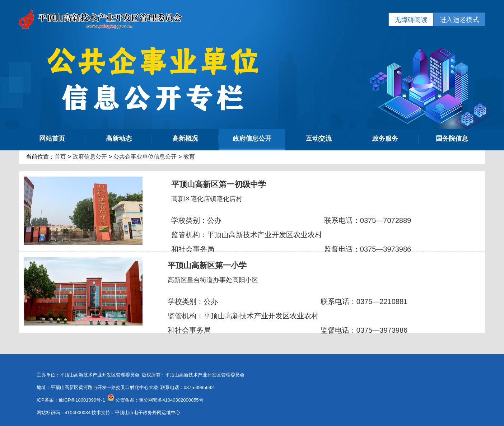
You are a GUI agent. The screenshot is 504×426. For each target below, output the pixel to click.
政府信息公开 (252, 139)
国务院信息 (452, 139)
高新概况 (185, 139)
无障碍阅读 (411, 20)
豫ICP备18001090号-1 (82, 400)
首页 (60, 157)
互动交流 (319, 139)
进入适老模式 (459, 20)
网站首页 (52, 139)
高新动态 (119, 139)
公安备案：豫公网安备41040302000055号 (159, 400)
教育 (189, 157)
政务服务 (385, 139)
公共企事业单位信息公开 (145, 157)
